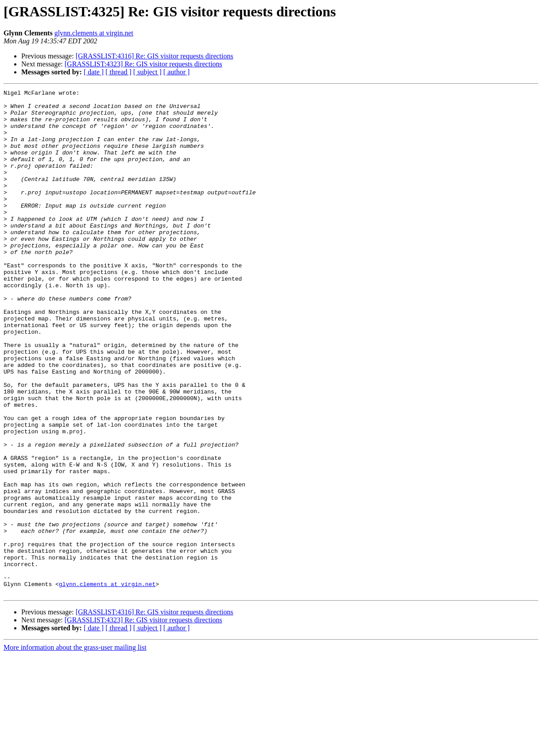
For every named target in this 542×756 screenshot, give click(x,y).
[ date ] (94, 72)
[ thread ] (118, 72)
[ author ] (177, 72)
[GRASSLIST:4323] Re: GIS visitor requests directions (143, 64)
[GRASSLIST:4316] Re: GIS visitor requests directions (155, 56)
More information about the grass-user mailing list (75, 748)
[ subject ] (147, 72)
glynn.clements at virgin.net (94, 33)
